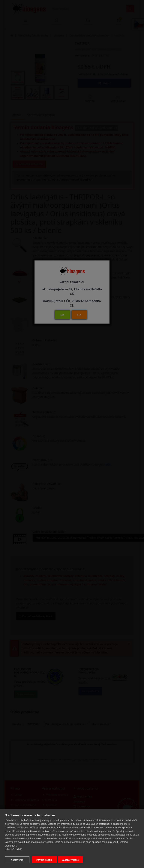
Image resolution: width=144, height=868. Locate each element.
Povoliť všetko (44, 860)
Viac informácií (14, 851)
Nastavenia (17, 860)
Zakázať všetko (72, 860)
